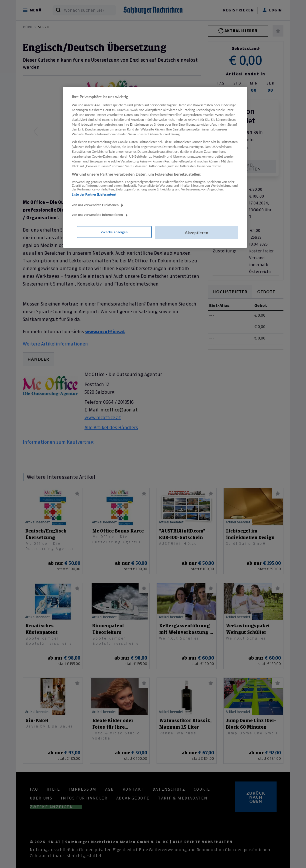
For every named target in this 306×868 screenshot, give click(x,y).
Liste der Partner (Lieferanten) (94, 194)
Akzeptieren (197, 233)
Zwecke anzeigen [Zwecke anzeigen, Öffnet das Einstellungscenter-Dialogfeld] (114, 232)
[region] (155, 167)
